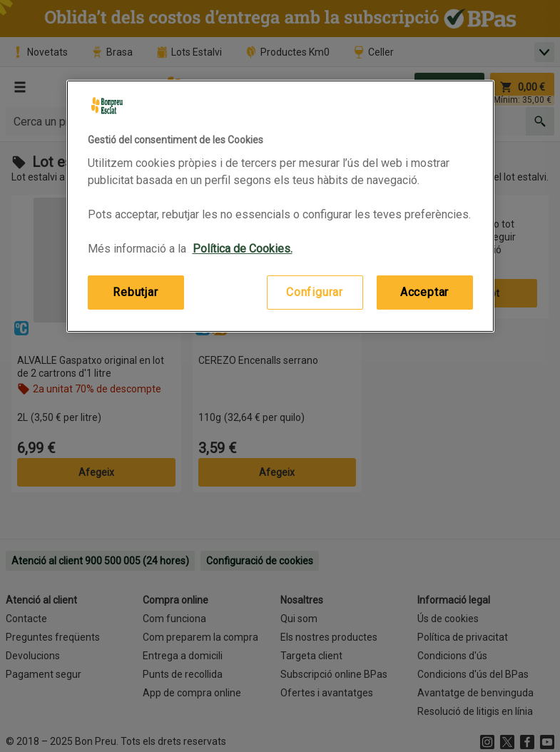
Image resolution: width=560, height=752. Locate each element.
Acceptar (424, 292)
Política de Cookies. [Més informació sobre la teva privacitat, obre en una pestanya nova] (243, 249)
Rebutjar (135, 292)
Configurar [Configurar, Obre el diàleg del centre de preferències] (315, 292)
